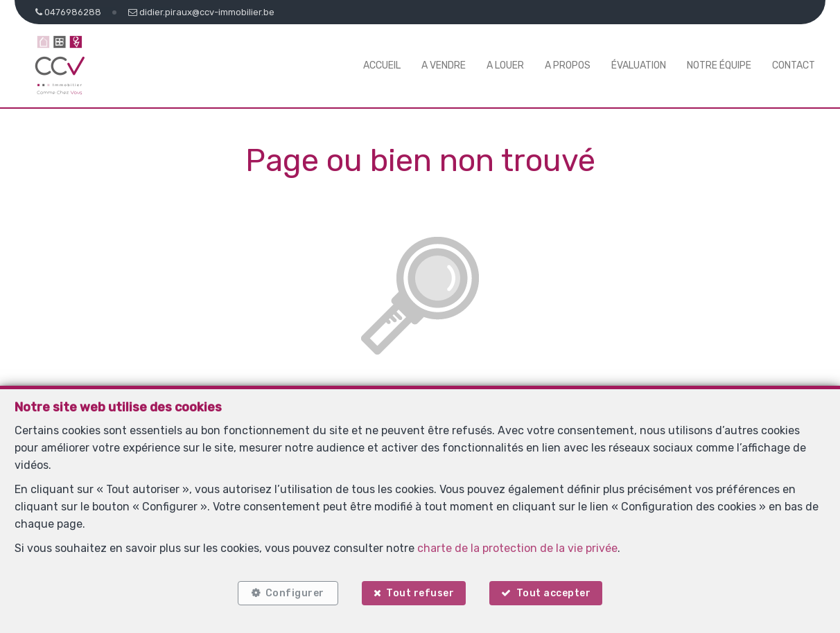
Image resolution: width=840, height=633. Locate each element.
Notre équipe (719, 65)
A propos (568, 65)
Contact (794, 65)
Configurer (295, 593)
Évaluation (639, 65)
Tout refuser (420, 593)
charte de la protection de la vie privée (517, 548)
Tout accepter (554, 593)
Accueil (382, 65)
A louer (505, 65)
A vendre (444, 65)
